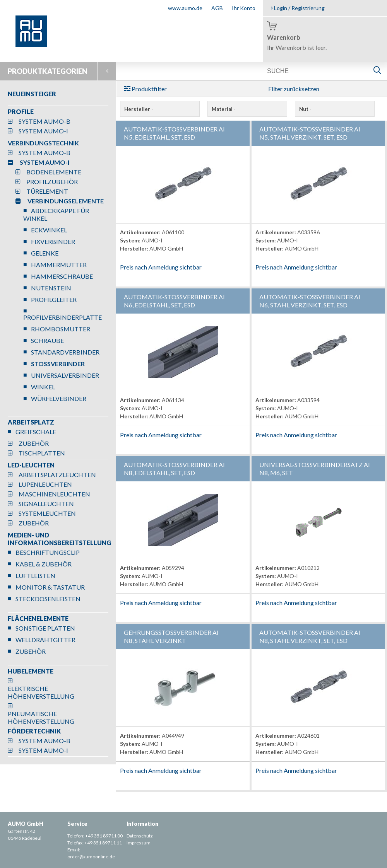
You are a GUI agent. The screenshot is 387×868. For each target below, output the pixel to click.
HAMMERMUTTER (59, 265)
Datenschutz (140, 836)
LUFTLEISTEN (35, 576)
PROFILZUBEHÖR (52, 182)
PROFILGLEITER (54, 299)
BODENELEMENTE (54, 172)
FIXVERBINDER (53, 241)
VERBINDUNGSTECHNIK (43, 143)
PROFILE (21, 112)
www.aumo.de (185, 8)
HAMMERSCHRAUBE (62, 276)
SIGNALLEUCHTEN (46, 504)
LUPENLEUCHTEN (45, 484)
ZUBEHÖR (34, 443)
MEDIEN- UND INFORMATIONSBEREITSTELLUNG (59, 539)
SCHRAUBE (47, 340)
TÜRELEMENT (47, 191)
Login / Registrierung (298, 8)
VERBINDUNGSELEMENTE (66, 201)
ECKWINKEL (49, 230)
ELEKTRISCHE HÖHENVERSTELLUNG (41, 692)
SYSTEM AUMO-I (43, 131)
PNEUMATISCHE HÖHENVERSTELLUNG (41, 717)
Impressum (139, 843)
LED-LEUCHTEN (31, 465)
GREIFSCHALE (36, 432)
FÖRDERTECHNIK (34, 731)
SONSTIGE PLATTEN (45, 628)
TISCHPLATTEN (42, 453)
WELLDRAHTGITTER (45, 640)
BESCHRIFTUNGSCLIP (48, 552)
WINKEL (43, 387)
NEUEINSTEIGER (32, 94)
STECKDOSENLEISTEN (48, 599)
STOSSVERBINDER (58, 364)
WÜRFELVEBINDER (59, 398)
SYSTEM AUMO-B (45, 121)
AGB (217, 8)
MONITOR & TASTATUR (50, 587)
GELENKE (45, 253)
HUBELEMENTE (31, 671)
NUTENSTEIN (51, 288)
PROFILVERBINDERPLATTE (63, 317)
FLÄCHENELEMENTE (38, 618)
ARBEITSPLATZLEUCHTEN (57, 475)
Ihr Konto (244, 8)
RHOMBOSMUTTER (61, 329)
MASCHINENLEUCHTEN (54, 494)
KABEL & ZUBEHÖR (44, 564)
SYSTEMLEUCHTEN (47, 513)
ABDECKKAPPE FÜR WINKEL (56, 214)
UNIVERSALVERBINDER (65, 375)
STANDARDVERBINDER (65, 352)
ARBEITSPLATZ (31, 422)
